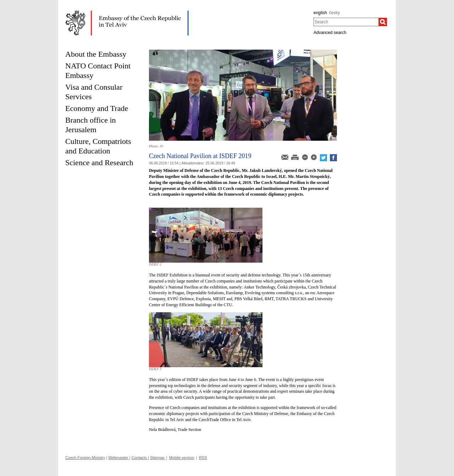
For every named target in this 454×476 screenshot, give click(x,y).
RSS (203, 458)
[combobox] (346, 22)
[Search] (383, 22)
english (320, 13)
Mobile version (182, 458)
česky (335, 13)
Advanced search (330, 33)
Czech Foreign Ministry (85, 458)
